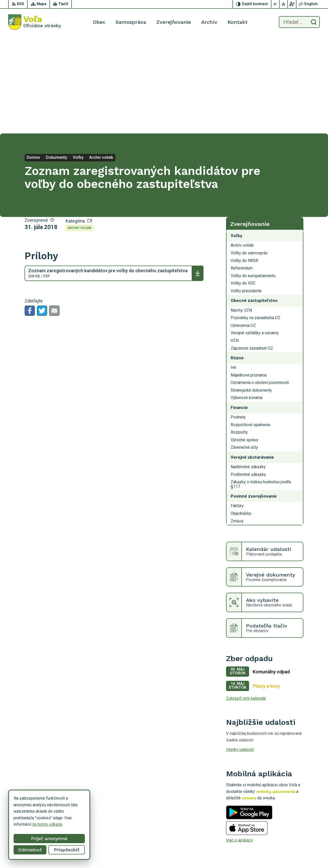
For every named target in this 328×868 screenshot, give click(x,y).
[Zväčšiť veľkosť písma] (292, 4)
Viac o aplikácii (239, 743)
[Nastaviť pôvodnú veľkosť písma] (284, 4)
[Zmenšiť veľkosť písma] (275, 4)
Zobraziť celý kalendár (246, 600)
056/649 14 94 (277, 842)
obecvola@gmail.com (283, 848)
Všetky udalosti (240, 652)
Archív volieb (79, 130)
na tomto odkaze (47, 824)
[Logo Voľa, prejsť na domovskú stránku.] (35, 22)
